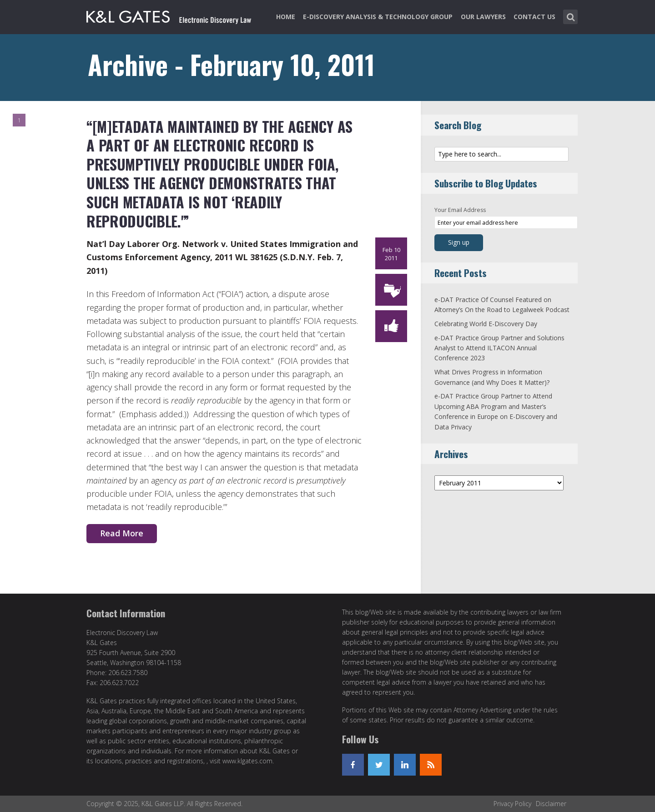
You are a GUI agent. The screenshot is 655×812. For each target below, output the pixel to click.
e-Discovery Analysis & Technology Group (378, 17)
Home (286, 17)
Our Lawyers (483, 17)
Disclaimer (551, 804)
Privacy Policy (512, 804)
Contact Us (534, 17)
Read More (122, 533)
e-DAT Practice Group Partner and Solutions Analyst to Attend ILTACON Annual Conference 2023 (499, 348)
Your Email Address (460, 210)
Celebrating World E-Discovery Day (486, 324)
